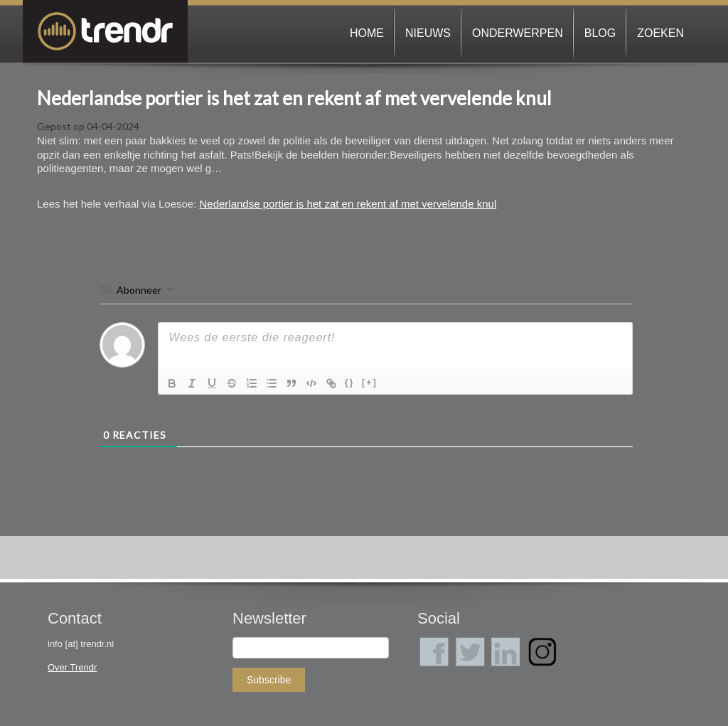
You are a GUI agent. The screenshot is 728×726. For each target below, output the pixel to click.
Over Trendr (72, 667)
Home (367, 33)
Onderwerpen (518, 33)
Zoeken (660, 33)
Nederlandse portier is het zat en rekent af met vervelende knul (294, 98)
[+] (370, 382)
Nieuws (428, 33)
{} (350, 382)
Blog (600, 33)
